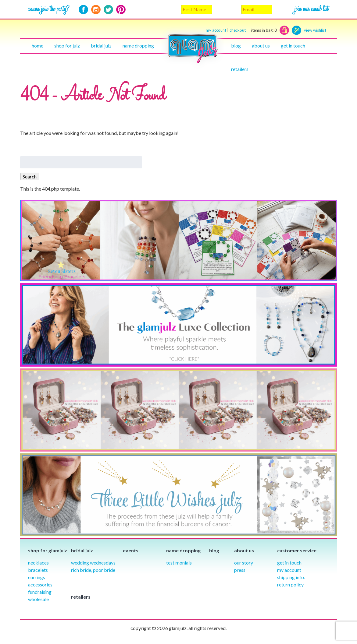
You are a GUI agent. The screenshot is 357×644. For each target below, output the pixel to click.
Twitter (108, 10)
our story (244, 563)
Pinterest (121, 10)
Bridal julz (101, 46)
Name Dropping (138, 46)
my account (216, 30)
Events (131, 550)
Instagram (96, 10)
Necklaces (38, 563)
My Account (289, 570)
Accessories (40, 584)
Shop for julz (67, 46)
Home (37, 46)
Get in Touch (289, 563)
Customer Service (297, 550)
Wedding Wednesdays (93, 563)
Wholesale (38, 599)
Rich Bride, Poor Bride (93, 570)
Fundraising (40, 592)
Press (240, 570)
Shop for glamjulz (48, 550)
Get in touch (293, 46)
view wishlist (315, 30)
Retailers (240, 69)
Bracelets (38, 570)
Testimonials (179, 563)
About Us (261, 46)
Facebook (83, 10)
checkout (253, 30)
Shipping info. (291, 577)
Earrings (37, 577)
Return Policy (290, 584)
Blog (236, 46)
